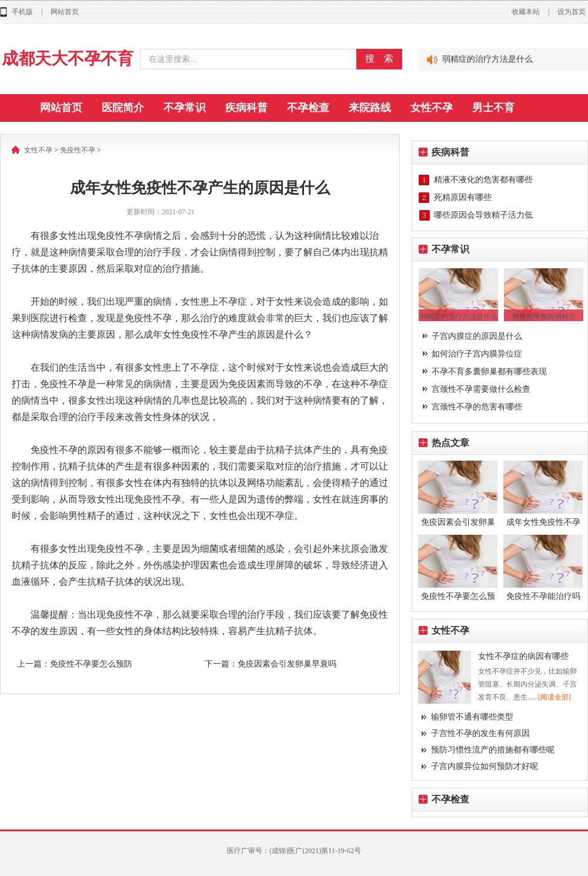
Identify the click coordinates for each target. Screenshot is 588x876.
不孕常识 (185, 108)
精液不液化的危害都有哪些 (483, 180)
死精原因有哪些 (463, 197)
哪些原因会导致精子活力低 (483, 215)
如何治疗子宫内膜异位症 (477, 354)
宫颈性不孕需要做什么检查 (481, 389)
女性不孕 (432, 108)
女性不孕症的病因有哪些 (523, 656)
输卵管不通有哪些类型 (472, 717)
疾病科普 (246, 108)
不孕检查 (308, 108)
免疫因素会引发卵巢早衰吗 (287, 664)
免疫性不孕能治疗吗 (543, 596)
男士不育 (493, 108)
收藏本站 (526, 12)
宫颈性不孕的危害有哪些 (477, 407)
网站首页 (65, 12)
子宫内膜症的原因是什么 (477, 336)
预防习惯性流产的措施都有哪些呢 (493, 750)
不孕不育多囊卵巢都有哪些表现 (489, 372)
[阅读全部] (554, 697)
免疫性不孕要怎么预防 (91, 664)
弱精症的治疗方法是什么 (487, 59)
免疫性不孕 (78, 150)
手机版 (22, 12)
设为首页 (572, 12)
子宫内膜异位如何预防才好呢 (485, 766)
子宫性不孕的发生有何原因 (480, 733)
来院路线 (370, 108)
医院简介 (123, 108)
